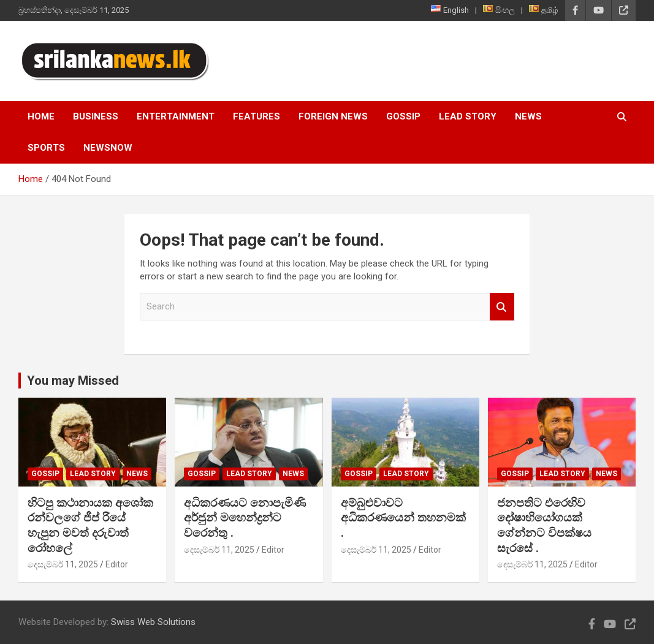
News (528, 116)
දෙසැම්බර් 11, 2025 (63, 564)
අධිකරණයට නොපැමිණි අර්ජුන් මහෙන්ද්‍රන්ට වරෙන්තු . (245, 518)
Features (257, 116)
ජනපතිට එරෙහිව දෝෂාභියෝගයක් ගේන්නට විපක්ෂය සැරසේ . (544, 525)
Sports (46, 148)
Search (502, 307)
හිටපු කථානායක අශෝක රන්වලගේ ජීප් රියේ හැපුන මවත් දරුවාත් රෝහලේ (90, 525)
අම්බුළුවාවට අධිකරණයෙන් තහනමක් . (403, 518)
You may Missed (73, 381)
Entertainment (176, 116)
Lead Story (468, 116)
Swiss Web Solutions (153, 622)
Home (41, 116)
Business (96, 116)
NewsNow (108, 148)
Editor (117, 564)
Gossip (403, 116)
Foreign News (333, 116)
